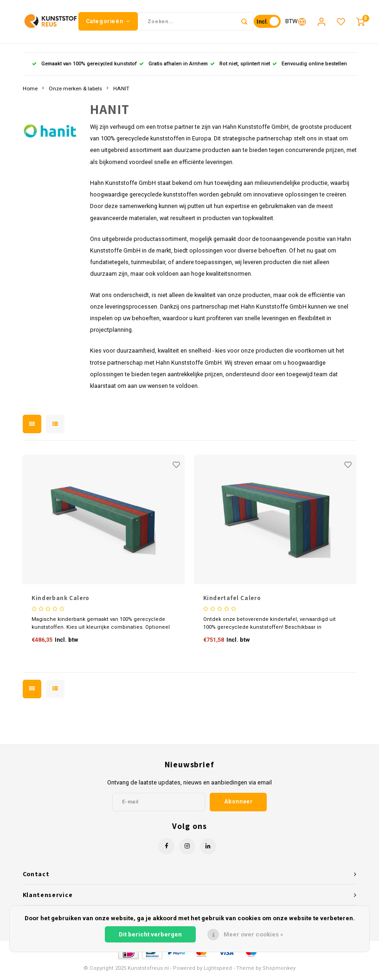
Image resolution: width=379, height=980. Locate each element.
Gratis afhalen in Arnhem (173, 67)
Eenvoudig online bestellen (310, 67)
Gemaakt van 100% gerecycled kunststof (84, 67)
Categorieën (108, 23)
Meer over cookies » (254, 934)
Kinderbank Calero (61, 602)
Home (30, 92)
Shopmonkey (279, 971)
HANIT (121, 92)
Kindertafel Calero (232, 602)
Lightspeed (218, 971)
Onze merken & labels (75, 92)
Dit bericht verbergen (150, 934)
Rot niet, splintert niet (240, 67)
